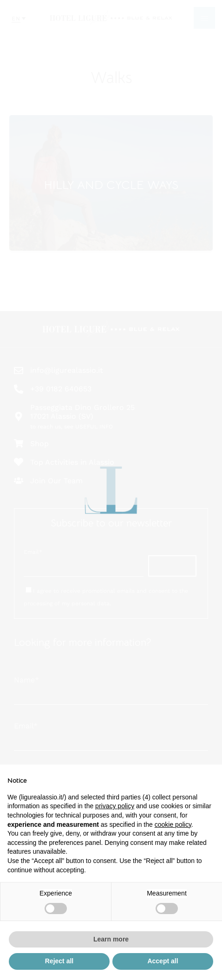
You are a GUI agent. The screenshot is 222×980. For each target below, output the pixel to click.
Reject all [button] (59, 961)
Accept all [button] (163, 961)
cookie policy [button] (173, 824)
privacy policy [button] (115, 806)
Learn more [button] (111, 939)
